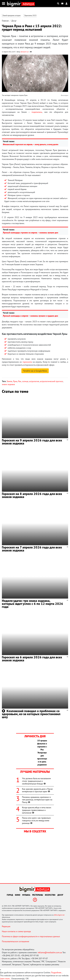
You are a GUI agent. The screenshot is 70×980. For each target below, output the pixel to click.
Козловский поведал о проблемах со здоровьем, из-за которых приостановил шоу (31, 714)
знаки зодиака (8, 384)
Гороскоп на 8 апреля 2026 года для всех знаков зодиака (32, 495)
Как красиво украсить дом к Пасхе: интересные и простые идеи (38, 790)
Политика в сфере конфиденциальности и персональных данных (31, 936)
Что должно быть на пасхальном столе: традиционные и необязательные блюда (36, 781)
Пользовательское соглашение (15, 941)
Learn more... (5, 978)
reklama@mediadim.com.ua (50, 952)
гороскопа (27, 362)
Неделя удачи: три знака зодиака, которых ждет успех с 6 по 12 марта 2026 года (32, 604)
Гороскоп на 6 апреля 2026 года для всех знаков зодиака (32, 659)
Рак (20, 381)
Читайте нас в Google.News (35, 371)
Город (10, 895)
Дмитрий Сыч (25, 52)
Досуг (14, 21)
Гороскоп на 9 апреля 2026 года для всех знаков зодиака (32, 442)
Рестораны (38, 895)
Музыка (26, 895)
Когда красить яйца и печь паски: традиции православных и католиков (37, 810)
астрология (34, 381)
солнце (25, 381)
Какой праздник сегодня (12, 15)
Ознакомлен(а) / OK (20, 978)
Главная (5, 21)
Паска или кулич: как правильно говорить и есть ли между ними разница (36, 820)
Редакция (6, 926)
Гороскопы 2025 (31, 15)
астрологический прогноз (51, 381)
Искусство (50, 895)
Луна (15, 381)
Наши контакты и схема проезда (16, 931)
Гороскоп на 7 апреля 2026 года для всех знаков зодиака (32, 549)
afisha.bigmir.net (59, 915)
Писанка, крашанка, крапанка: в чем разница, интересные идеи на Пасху (37, 800)
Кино (18, 895)
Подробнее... (57, 972)
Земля (9, 381)
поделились (37, 112)
